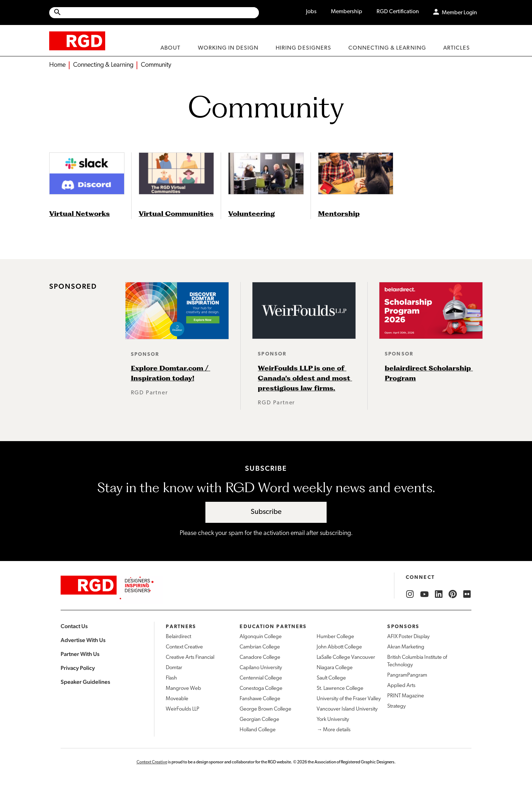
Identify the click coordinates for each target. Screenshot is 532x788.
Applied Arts (401, 686)
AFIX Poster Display (408, 637)
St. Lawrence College (340, 689)
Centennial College (261, 678)
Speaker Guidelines (85, 682)
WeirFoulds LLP (183, 709)
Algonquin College (261, 637)
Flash (171, 678)
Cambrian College (260, 647)
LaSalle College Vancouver (346, 658)
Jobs (311, 12)
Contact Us (74, 626)
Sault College (331, 678)
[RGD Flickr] (467, 594)
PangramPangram (407, 675)
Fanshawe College (260, 699)
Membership (347, 12)
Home (57, 65)
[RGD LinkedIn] (439, 594)
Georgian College (259, 720)
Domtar (174, 668)
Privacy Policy (78, 668)
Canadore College (260, 658)
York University (333, 720)
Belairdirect (178, 637)
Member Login (459, 13)
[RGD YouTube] (424, 594)
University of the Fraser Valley (349, 699)
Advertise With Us (83, 640)
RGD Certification (398, 12)
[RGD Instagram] (410, 594)
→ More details (334, 730)
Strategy (397, 706)
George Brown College (265, 709)
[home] (77, 41)
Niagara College (335, 668)
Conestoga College (261, 689)
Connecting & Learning (103, 65)
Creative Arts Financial (190, 658)
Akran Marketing (406, 647)
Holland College (258, 730)
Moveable (177, 699)
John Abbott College (339, 647)
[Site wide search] (154, 13)
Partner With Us (80, 654)
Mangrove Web (183, 689)
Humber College (335, 637)
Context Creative (184, 647)
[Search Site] (160, 13)
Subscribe (266, 512)
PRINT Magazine (406, 696)
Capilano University (261, 668)
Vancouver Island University (347, 709)
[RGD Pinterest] (453, 594)
